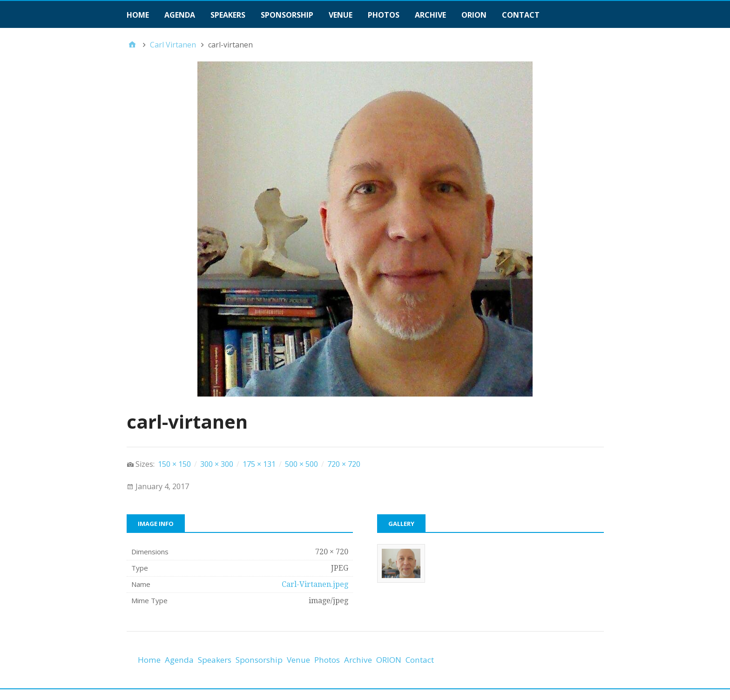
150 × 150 (174, 464)
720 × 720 (344, 464)
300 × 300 (217, 464)
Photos (384, 15)
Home (138, 15)
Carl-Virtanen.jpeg (315, 584)
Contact (521, 15)
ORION (474, 15)
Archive (430, 15)
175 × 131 (259, 464)
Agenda (180, 15)
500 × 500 (301, 464)
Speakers (228, 15)
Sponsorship (287, 15)
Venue (341, 15)
